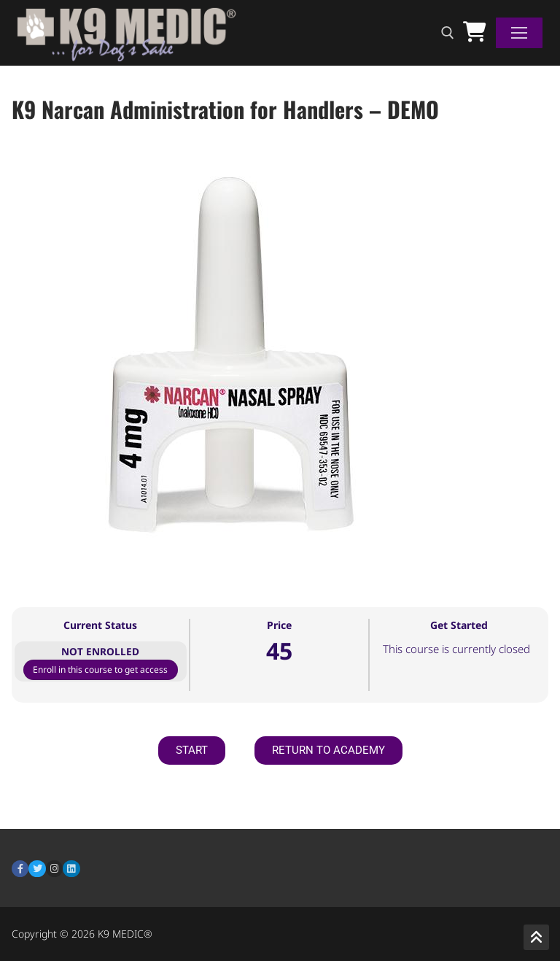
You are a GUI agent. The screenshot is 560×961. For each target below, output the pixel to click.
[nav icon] (519, 33)
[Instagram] (54, 869)
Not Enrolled (100, 651)
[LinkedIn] (71, 869)
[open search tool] (448, 33)
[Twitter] (37, 869)
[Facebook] (20, 869)
